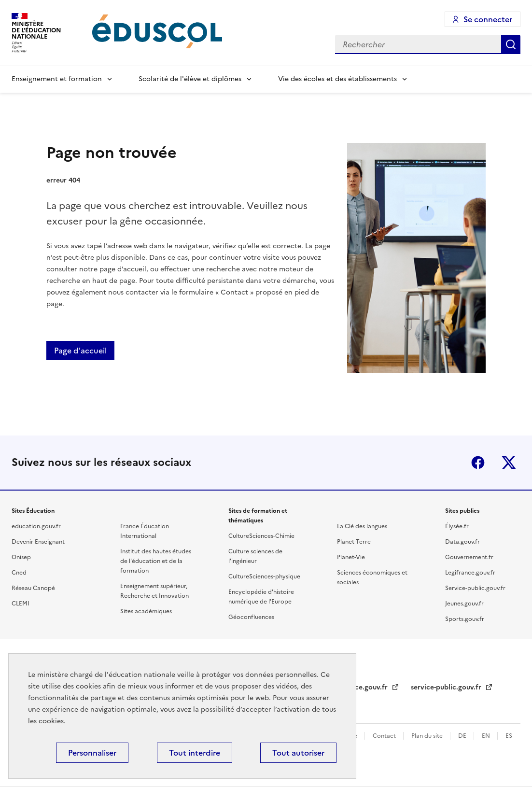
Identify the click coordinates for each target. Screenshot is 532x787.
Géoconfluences (251, 617)
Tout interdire (195, 753)
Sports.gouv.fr (465, 619)
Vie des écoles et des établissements (337, 79)
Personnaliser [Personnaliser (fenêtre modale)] (92, 753)
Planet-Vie (351, 557)
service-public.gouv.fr (447, 687)
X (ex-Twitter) (509, 463)
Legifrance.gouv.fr (470, 573)
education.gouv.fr (36, 526)
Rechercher (511, 44)
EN (487, 736)
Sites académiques (146, 611)
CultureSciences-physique (264, 576)
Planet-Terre (354, 542)
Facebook (478, 463)
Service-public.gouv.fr (475, 588)
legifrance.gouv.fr (359, 687)
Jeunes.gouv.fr (464, 604)
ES (509, 736)
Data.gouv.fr (462, 542)
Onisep (21, 557)
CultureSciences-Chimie (261, 536)
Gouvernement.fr (469, 557)
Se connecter (488, 19)
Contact (385, 736)
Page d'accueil (80, 351)
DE (463, 736)
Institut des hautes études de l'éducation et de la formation (156, 561)
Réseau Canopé (33, 588)
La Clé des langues (362, 526)
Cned (19, 573)
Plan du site (428, 736)
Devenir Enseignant (38, 542)
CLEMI (21, 604)
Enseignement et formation (57, 79)
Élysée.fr (457, 526)
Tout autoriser (298, 753)
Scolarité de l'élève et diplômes (190, 79)
